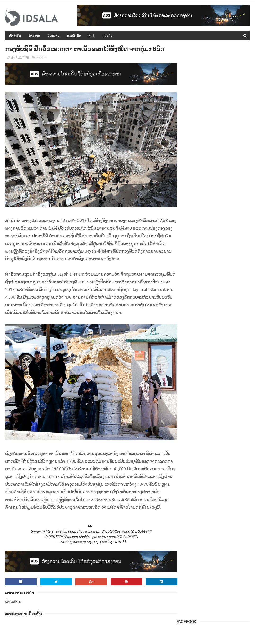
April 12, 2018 (105, 554)
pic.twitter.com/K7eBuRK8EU (110, 549)
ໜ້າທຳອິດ (15, 36)
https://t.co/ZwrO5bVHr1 (127, 544)
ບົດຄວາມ (53, 36)
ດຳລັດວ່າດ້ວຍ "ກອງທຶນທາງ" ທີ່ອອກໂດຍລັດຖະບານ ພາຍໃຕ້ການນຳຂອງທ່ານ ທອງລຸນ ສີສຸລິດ (225, 306)
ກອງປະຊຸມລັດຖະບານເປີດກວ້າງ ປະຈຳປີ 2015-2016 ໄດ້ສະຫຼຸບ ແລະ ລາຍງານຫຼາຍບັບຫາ (225, 170)
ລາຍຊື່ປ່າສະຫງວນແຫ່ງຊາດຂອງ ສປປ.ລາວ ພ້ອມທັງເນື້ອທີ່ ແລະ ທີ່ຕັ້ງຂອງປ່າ (224, 263)
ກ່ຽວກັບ (107, 36)
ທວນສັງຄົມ (74, 36)
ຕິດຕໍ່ (92, 36)
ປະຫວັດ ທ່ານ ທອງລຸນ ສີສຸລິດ (221, 122)
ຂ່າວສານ (34, 36)
